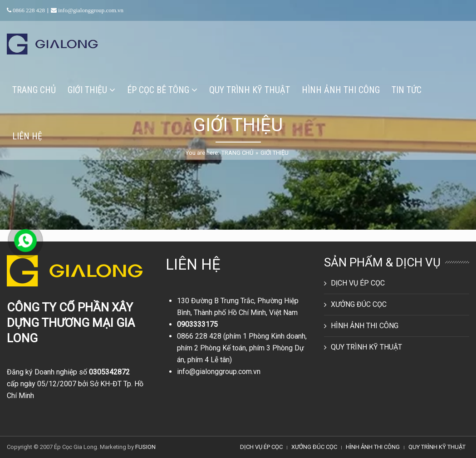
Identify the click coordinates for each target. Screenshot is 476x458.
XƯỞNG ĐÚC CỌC (359, 304)
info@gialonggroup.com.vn (219, 372)
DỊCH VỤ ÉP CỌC (358, 283)
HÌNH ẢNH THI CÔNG (365, 326)
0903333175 (197, 324)
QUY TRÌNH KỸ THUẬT (366, 347)
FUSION (145, 447)
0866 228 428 (199, 336)
